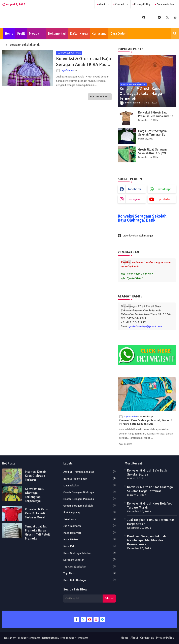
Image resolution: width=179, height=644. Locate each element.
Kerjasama (99, 34)
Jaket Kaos (89, 519)
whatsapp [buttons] (165, 189)
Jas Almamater (89, 526)
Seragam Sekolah (89, 560)
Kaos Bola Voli (89, 533)
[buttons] (144, 17)
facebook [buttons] (135, 189)
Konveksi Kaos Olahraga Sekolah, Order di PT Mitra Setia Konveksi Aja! (146, 422)
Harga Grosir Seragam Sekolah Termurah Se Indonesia (152, 135)
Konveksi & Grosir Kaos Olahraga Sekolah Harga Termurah (150, 489)
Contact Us (121, 4)
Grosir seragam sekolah (89, 506)
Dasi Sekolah (89, 485)
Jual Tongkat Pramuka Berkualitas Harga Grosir (151, 522)
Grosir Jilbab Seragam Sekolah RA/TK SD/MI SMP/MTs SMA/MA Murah (155, 153)
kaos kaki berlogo (89, 580)
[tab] (9, 34)
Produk (34, 34)
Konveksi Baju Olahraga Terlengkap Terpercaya (35, 495)
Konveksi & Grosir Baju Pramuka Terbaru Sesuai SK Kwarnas (156, 116)
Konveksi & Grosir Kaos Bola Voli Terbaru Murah (37, 513)
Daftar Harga (79, 34)
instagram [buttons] (135, 199)
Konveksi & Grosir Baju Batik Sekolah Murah (147, 473)
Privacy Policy (142, 4)
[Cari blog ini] (83, 599)
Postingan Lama (100, 97)
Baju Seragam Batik (89, 479)
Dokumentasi (57, 34)
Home (9, 34)
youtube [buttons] (165, 199)
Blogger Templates (29, 638)
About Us (103, 4)
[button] (175, 34)
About (134, 638)
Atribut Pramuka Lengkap (89, 472)
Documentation (165, 4)
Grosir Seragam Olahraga (89, 492)
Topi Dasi (89, 573)
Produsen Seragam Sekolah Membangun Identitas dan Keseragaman (146, 540)
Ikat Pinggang (89, 512)
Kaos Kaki (89, 546)
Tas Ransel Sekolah (89, 567)
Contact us (147, 638)
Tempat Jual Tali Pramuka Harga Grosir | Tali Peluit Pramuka (37, 533)
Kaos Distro (89, 539)
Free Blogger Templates (74, 638)
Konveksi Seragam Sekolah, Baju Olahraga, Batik (143, 218)
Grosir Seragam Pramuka (89, 499)
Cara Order (118, 34)
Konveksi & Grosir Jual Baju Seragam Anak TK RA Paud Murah (84, 62)
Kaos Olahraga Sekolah (89, 553)
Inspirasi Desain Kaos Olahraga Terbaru (36, 476)
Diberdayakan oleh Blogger (135, 236)
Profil (21, 34)
